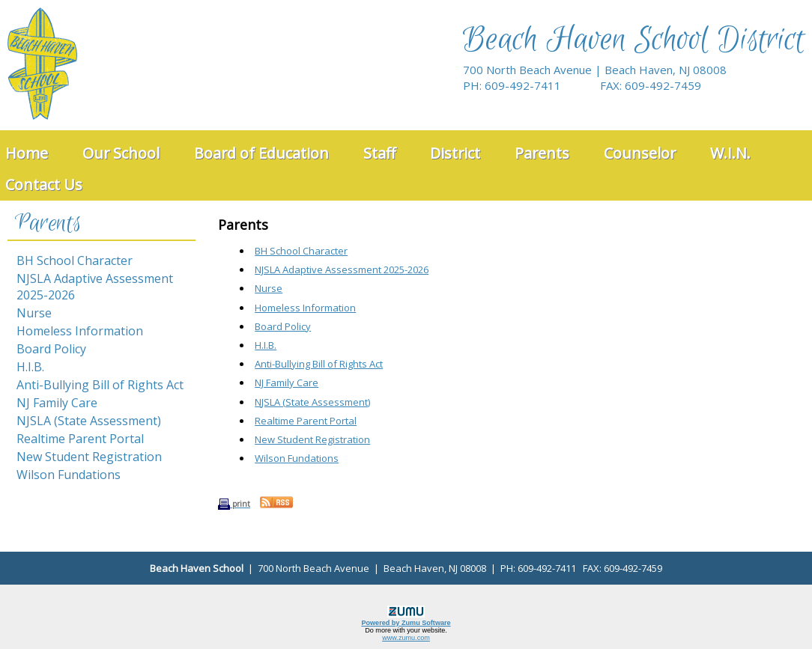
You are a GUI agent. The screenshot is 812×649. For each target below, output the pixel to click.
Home (27, 153)
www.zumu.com (406, 638)
